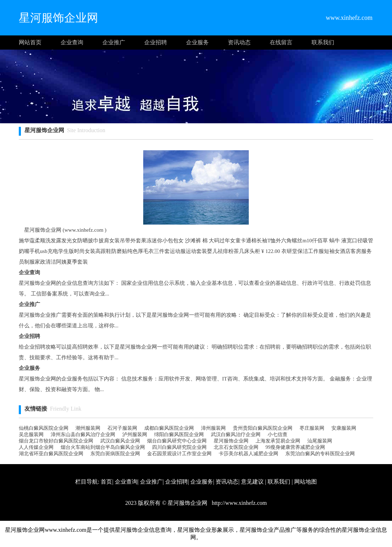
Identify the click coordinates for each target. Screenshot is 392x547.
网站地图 (306, 482)
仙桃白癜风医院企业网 (44, 428)
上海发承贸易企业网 (278, 441)
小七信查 (278, 435)
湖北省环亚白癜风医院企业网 (51, 454)
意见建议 (252, 482)
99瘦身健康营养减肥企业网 (295, 447)
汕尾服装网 (320, 441)
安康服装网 (344, 428)
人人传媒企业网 (36, 447)
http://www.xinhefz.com (238, 503)
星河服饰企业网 (231, 441)
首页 (106, 482)
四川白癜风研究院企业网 (179, 447)
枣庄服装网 (312, 428)
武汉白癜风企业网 (120, 441)
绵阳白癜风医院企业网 (179, 435)
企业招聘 (156, 42)
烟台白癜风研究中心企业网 (177, 441)
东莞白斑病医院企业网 (115, 454)
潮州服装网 (88, 428)
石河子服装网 (122, 428)
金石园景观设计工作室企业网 (179, 454)
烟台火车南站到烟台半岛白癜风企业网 (103, 447)
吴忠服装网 (31, 435)
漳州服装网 (213, 428)
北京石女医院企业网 (236, 447)
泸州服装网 (135, 435)
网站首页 (30, 42)
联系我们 (323, 42)
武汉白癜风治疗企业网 (236, 435)
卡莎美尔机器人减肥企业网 (248, 454)
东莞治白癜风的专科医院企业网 (320, 454)
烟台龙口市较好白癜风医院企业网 (56, 441)
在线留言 (281, 42)
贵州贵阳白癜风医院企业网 (263, 428)
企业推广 (114, 42)
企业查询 (72, 42)
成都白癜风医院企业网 (169, 428)
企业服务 (197, 42)
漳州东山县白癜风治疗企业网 (83, 435)
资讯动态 (239, 42)
